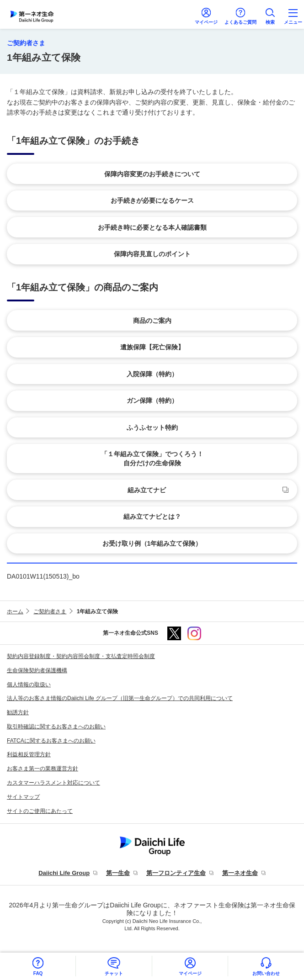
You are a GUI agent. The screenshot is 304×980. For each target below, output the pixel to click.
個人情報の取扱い (29, 685)
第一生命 (118, 873)
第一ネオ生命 (240, 873)
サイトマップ (23, 797)
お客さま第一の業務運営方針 (43, 769)
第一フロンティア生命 (176, 873)
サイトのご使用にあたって (40, 811)
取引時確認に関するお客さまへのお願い (56, 727)
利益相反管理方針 (29, 754)
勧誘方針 (18, 712)
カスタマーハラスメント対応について (53, 783)
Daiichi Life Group (64, 873)
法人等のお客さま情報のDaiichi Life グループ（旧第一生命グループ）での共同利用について (120, 698)
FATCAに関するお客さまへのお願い (51, 741)
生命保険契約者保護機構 (37, 670)
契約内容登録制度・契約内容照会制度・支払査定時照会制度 (81, 656)
